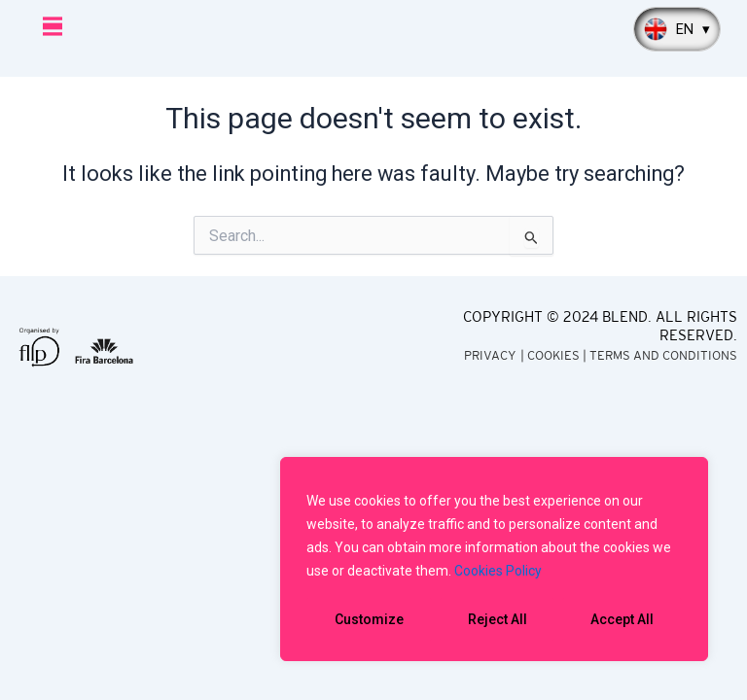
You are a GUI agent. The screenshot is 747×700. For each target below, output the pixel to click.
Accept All (622, 619)
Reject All (498, 619)
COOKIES (553, 355)
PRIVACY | (496, 355)
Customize (369, 619)
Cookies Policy (498, 571)
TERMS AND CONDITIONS (663, 355)
